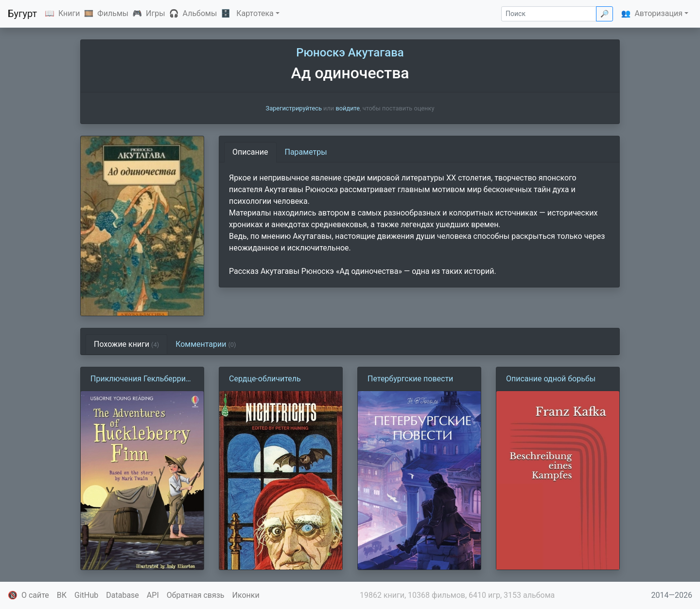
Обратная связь (196, 595)
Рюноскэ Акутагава (350, 53)
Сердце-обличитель (265, 379)
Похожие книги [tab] (126, 344)
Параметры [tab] (306, 152)
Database (122, 595)
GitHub (86, 595)
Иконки (246, 595)
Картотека (255, 13)
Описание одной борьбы (551, 379)
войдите (348, 108)
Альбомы (200, 13)
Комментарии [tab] (206, 344)
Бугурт (22, 14)
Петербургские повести (410, 379)
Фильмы (113, 13)
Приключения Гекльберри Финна (138, 379)
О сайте (35, 595)
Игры (156, 13)
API (153, 595)
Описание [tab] (250, 152)
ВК (62, 595)
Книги (69, 13)
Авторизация (658, 13)
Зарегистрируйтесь (294, 108)
